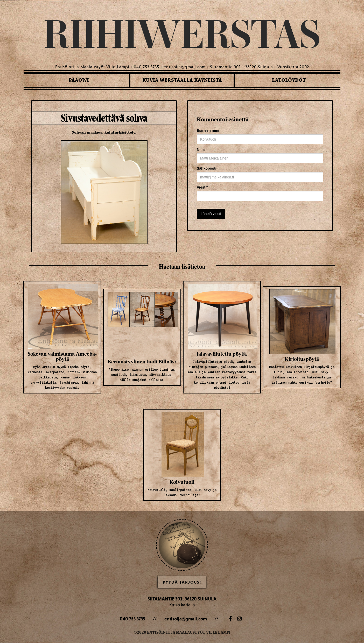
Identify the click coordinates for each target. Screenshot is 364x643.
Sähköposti (206, 168)
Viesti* (202, 187)
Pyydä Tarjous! (182, 582)
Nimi (201, 149)
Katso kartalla (182, 605)
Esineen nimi (208, 130)
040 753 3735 (132, 619)
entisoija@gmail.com (186, 619)
